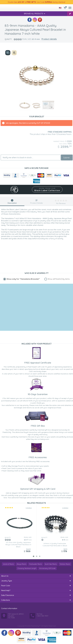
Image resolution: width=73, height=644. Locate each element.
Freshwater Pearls (35, 564)
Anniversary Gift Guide (47, 568)
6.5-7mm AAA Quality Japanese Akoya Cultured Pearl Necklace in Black (18, 545)
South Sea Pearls (51, 564)
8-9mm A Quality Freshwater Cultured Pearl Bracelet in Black (55, 545)
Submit (66, 158)
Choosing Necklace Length (27, 568)
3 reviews (29, 508)
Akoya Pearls (21, 564)
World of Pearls (8, 564)
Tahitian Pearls (65, 564)
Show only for (23, 279)
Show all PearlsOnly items (59, 279)
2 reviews (65, 508)
